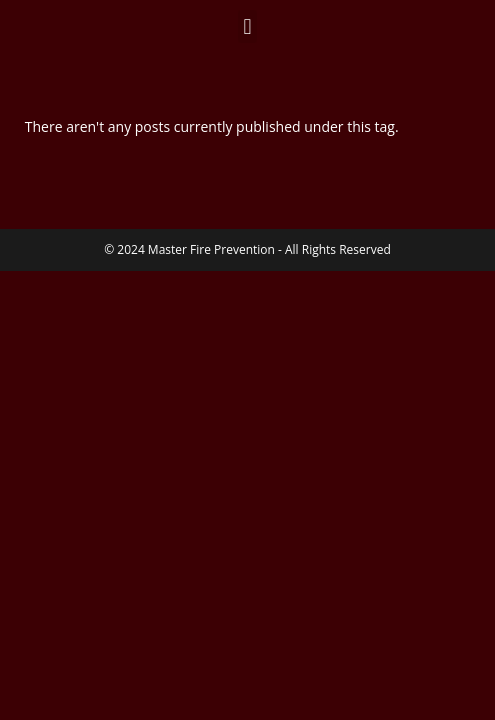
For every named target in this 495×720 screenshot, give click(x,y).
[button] (247, 26)
